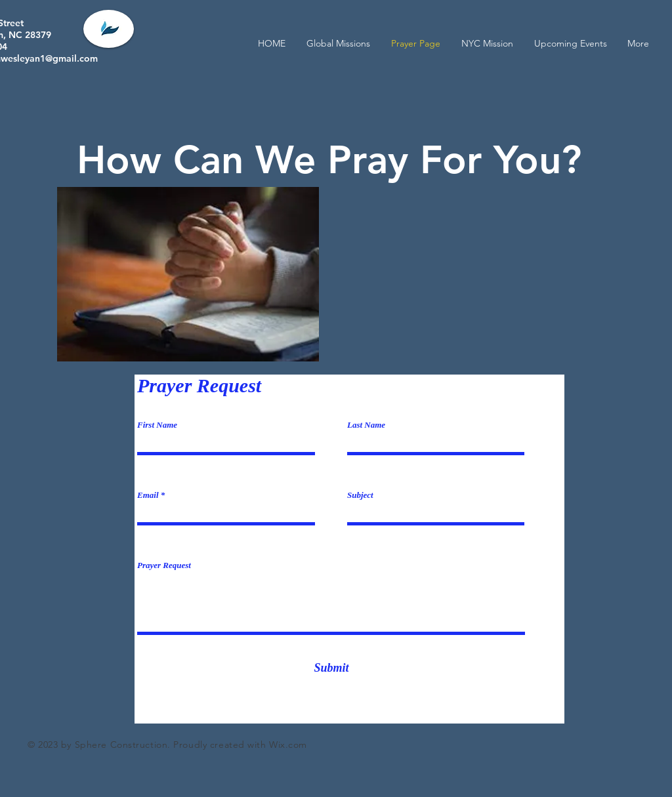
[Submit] (331, 668)
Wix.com (288, 745)
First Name (157, 425)
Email (148, 495)
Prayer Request (164, 565)
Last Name (366, 425)
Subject (360, 495)
